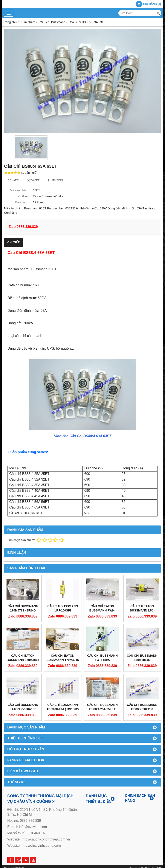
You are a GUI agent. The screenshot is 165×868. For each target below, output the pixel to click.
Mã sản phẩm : (20, 190)
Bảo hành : (23, 202)
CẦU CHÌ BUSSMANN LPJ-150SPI (63, 608)
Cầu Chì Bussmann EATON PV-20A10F (23, 707)
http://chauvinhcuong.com (41, 846)
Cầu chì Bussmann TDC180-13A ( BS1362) (63, 707)
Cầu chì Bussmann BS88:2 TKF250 (142, 707)
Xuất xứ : (24, 196)
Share (13, 180)
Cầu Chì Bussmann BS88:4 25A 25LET (102, 707)
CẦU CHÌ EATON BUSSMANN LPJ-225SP (142, 610)
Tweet (33, 180)
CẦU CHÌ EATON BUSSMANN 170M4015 (63, 658)
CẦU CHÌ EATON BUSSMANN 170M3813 (23, 658)
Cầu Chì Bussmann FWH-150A (102, 658)
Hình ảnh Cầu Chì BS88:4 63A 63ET (82, 436)
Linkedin (56, 180)
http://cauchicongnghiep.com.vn (46, 839)
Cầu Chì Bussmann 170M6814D (142, 658)
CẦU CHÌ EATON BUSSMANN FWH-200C (102, 610)
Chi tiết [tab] (13, 242)
